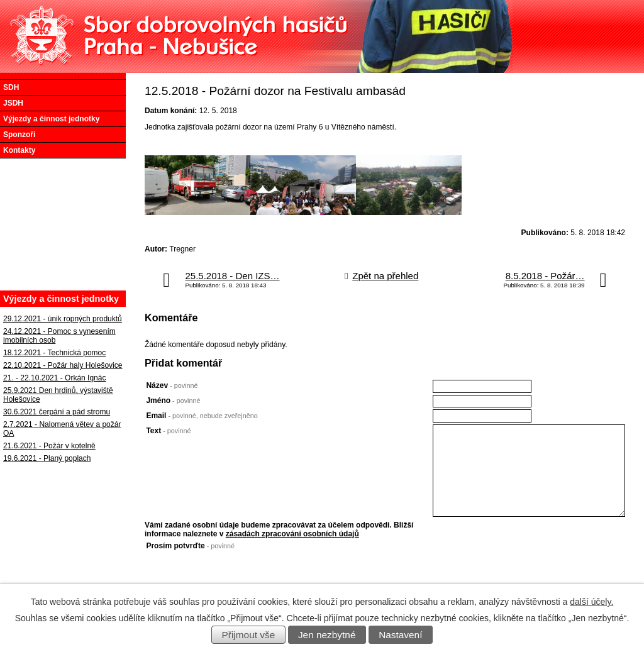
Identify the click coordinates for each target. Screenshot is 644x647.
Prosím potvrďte (190, 546)
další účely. (591, 602)
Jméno (173, 401)
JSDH (13, 103)
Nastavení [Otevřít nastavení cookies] (400, 635)
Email (202, 416)
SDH (11, 87)
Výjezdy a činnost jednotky (51, 119)
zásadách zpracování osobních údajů (292, 534)
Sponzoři (19, 135)
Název (172, 385)
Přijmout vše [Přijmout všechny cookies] (249, 635)
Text (168, 431)
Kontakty (19, 150)
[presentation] (528, 566)
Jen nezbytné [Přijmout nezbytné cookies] (327, 635)
